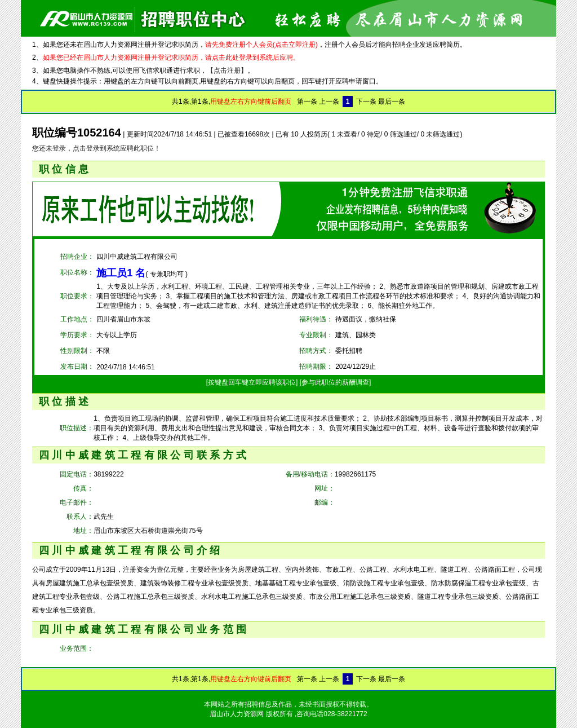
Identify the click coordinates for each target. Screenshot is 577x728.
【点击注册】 (227, 70)
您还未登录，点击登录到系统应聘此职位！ (96, 148)
